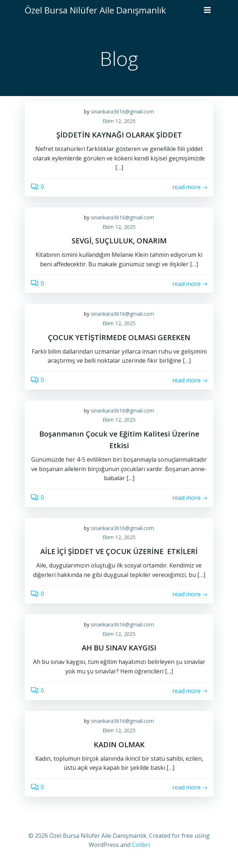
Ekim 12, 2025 (119, 121)
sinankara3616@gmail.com (122, 112)
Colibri (141, 845)
